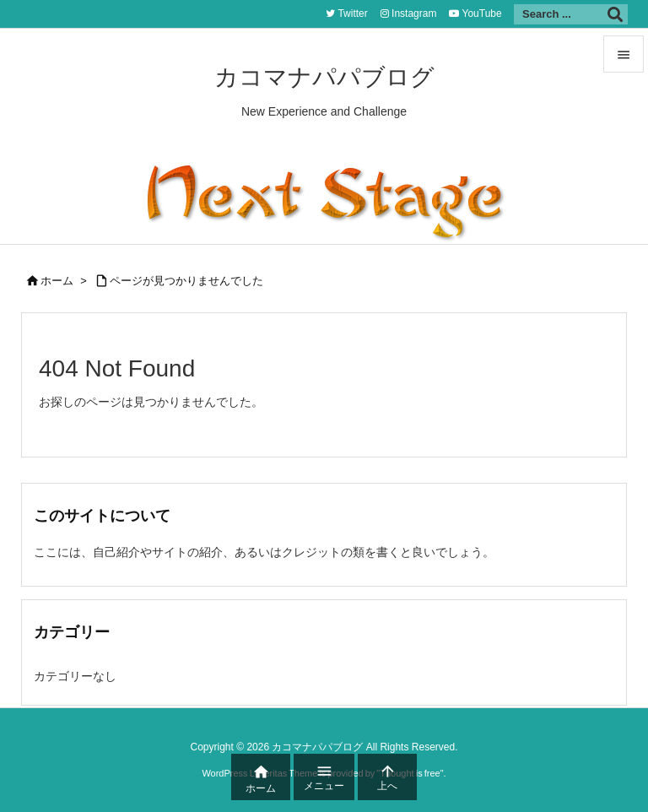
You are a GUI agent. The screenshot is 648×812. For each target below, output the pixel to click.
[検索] (615, 14)
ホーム (57, 281)
